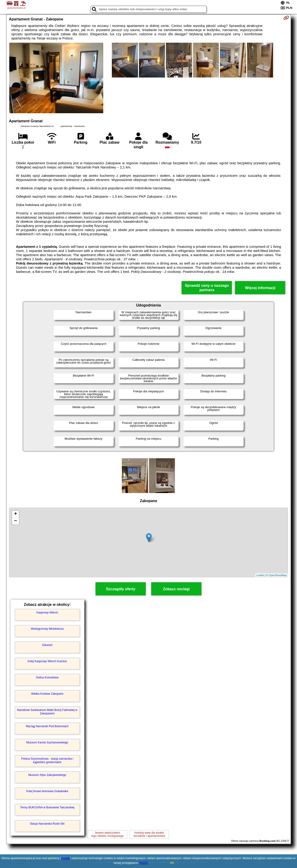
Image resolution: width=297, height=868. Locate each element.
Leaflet (260, 575)
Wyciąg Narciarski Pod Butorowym (47, 726)
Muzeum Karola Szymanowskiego (47, 742)
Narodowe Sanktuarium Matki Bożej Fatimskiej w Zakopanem (47, 712)
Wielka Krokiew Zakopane (47, 694)
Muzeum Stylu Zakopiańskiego (47, 775)
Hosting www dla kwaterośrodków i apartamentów (149, 834)
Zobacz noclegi (176, 589)
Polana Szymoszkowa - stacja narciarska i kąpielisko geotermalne (47, 760)
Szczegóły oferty (121, 589)
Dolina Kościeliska (47, 678)
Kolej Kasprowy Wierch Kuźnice (47, 661)
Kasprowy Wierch (47, 613)
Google (66, 858)
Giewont (47, 645)
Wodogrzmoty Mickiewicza (47, 629)
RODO (144, 863)
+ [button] (15, 514)
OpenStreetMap (278, 575)
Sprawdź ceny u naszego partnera (207, 288)
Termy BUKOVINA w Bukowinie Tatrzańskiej (47, 807)
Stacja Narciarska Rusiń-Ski (47, 824)
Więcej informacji (260, 288)
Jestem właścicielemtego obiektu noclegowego (107, 834)
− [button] (15, 521)
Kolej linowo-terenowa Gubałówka (47, 791)
